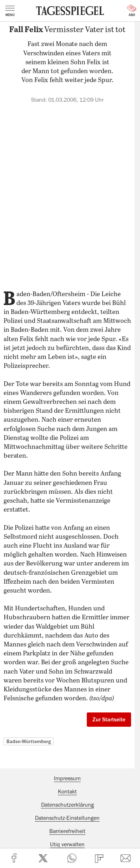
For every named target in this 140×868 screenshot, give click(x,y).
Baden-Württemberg (29, 741)
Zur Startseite (109, 720)
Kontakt (67, 792)
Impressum (67, 778)
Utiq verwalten (67, 844)
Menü (10, 11)
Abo (132, 11)
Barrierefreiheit (67, 831)
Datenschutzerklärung (67, 805)
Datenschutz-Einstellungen (67, 818)
